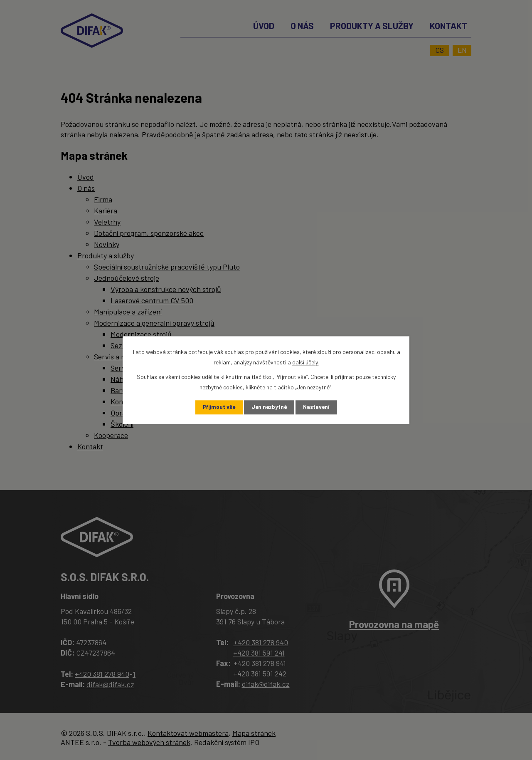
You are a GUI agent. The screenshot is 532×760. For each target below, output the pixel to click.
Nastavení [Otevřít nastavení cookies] (318, 407)
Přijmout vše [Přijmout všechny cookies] (217, 407)
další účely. (305, 362)
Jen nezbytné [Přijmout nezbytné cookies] (269, 407)
